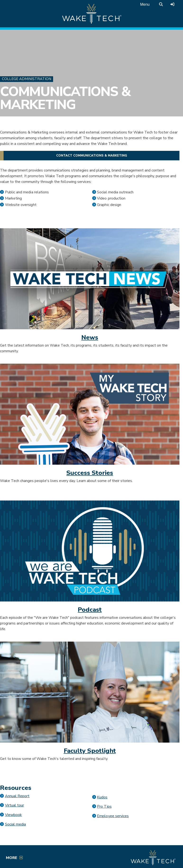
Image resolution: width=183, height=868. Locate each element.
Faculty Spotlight (90, 751)
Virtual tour (15, 805)
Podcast (90, 610)
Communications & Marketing (65, 98)
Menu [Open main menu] (145, 4)
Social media (16, 824)
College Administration (27, 79)
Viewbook (13, 815)
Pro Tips (104, 806)
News (90, 337)
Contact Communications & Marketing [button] (92, 156)
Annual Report (17, 796)
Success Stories (90, 473)
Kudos (102, 797)
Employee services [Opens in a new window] (113, 816)
